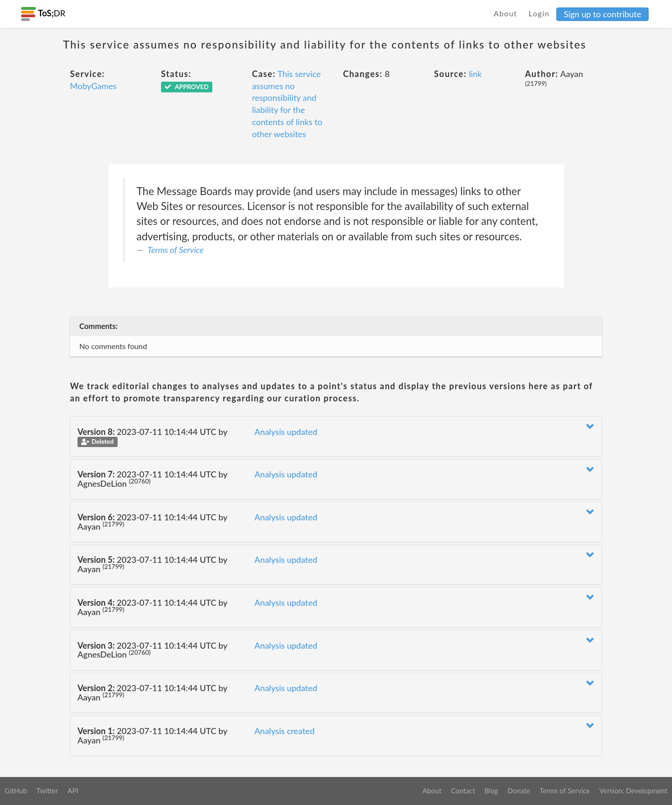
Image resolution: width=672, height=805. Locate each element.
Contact (463, 791)
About (506, 13)
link (476, 74)
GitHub (16, 791)
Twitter (47, 791)
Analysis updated (286, 432)
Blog (491, 791)
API (73, 791)
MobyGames (93, 86)
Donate (519, 791)
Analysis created (284, 731)
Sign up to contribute (602, 14)
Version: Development (633, 791)
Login (539, 13)
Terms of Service (175, 250)
